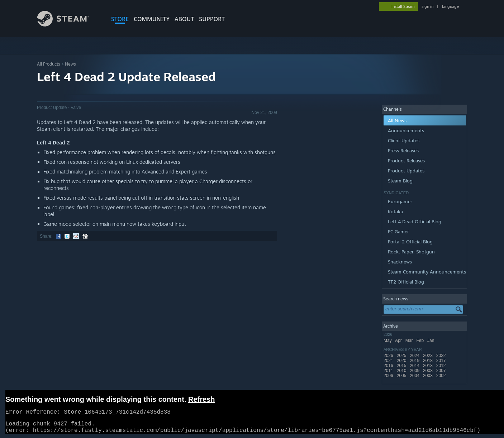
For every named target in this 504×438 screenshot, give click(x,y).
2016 (389, 366)
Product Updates (406, 171)
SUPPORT (212, 19)
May (388, 341)
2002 (442, 376)
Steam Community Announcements (427, 272)
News (70, 64)
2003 (428, 376)
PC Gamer (398, 232)
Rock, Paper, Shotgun (411, 252)
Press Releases (403, 151)
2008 (428, 371)
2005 (402, 376)
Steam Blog (400, 181)
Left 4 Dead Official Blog (415, 222)
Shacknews (400, 262)
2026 (389, 356)
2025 (402, 356)
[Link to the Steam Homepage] (68, 25)
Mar (410, 341)
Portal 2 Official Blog (410, 242)
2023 (428, 356)
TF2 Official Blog (406, 282)
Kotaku (396, 211)
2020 (402, 361)
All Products (49, 64)
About (184, 19)
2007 (442, 371)
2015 (402, 366)
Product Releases (406, 161)
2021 (389, 361)
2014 (415, 366)
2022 (442, 356)
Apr (399, 341)
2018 (428, 361)
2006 (389, 376)
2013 (428, 366)
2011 (389, 371)
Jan (431, 341)
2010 (402, 371)
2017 (442, 361)
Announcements (406, 130)
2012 (442, 366)
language (450, 6)
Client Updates (404, 141)
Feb (420, 341)
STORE (120, 19)
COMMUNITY (152, 19)
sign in (427, 6)
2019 (415, 361)
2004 (415, 376)
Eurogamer (400, 201)
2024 (415, 356)
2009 (415, 371)
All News (397, 120)
